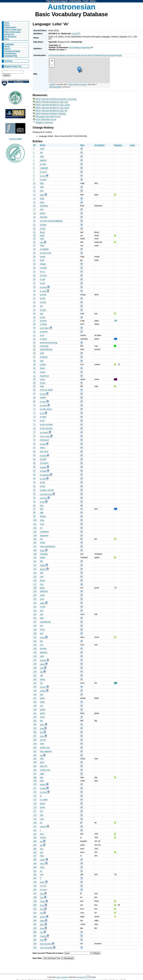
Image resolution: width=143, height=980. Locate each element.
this (42, 811)
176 (35, 807)
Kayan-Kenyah (109, 55)
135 (35, 652)
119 (35, 591)
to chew (43, 287)
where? (43, 827)
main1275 (76, 34)
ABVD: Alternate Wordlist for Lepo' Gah (52, 102)
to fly (42, 524)
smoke (43, 691)
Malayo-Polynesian (68, 55)
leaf (42, 573)
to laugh (43, 268)
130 (35, 633)
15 (34, 202)
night (42, 774)
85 (34, 463)
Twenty (43, 936)
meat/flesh (44, 532)
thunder (43, 648)
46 (34, 317)
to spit (43, 279)
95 (34, 502)
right (42, 156)
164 (35, 762)
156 (35, 732)
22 (34, 229)
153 (35, 721)
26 (34, 242)
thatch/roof (44, 376)
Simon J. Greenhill (62, 977)
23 (34, 232)
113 (35, 569)
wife (42, 361)
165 (35, 766)
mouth (43, 257)
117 (35, 584)
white (42, 702)
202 (35, 913)
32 (34, 264)
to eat (42, 283)
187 (35, 856)
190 (35, 867)
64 (34, 383)
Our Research (10, 37)
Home (7, 23)
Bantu (93, 1)
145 (35, 691)
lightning (44, 652)
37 (34, 283)
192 (35, 874)
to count (43, 890)
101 (35, 524)
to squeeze (45, 475)
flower (43, 580)
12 (34, 191)
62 (34, 376)
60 (34, 368)
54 (34, 346)
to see (43, 317)
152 (35, 717)
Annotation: (100, 145)
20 (34, 221)
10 (34, 183)
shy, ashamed (46, 751)
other (42, 867)
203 (35, 917)
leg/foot (43, 160)
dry (41, 672)
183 (35, 834)
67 (34, 394)
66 (34, 390)
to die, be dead (46, 425)
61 (34, 372)
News (7, 39)
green (42, 713)
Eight (42, 921)
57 (34, 357)
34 (34, 272)
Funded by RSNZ (15, 139)
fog (41, 641)
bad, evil (44, 766)
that (42, 815)
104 (35, 536)
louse (42, 551)
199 (35, 901)
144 (35, 687)
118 (35, 588)
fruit (42, 584)
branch (43, 569)
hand (42, 149)
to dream (44, 332)
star (42, 633)
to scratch (44, 433)
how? (42, 882)
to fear (43, 229)
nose (42, 246)
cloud (42, 638)
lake (42, 618)
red (41, 706)
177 (35, 811)
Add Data (8, 61)
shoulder (44, 217)
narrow (43, 740)
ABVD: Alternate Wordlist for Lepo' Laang (53, 105)
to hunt (43, 402)
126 (35, 618)
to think (43, 225)
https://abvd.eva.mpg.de (57, 1)
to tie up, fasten (46, 390)
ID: (35, 145)
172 (35, 792)
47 (34, 321)
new (42, 759)
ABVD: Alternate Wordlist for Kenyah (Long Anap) (56, 99)
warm (42, 664)
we (41, 841)
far (41, 823)
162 (35, 755)
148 (35, 702)
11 (34, 187)
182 (35, 830)
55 (34, 349)
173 (35, 796)
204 (35, 920)
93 (34, 494)
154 (35, 724)
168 (35, 777)
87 (34, 471)
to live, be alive (46, 428)
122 (35, 603)
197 (35, 893)
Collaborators (10, 27)
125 (35, 614)
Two (42, 898)
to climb (43, 792)
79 (34, 440)
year (42, 781)
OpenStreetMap (55, 87)
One (42, 894)
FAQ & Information (12, 32)
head (42, 236)
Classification (10, 54)
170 (35, 784)
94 (34, 498)
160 (35, 748)
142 (35, 679)
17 (34, 209)
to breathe (44, 249)
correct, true (45, 770)
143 (35, 683)
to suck (43, 302)
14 (34, 199)
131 (35, 637)
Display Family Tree (13, 66)
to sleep (43, 324)
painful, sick (45, 748)
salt (42, 614)
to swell (43, 471)
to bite (43, 298)
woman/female (46, 349)
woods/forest (45, 622)
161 (35, 751)
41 (34, 298)
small (42, 717)
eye (42, 314)
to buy (43, 486)
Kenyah (119, 55)
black (42, 698)
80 (34, 444)
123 (35, 607)
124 (35, 611)
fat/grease (44, 536)
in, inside (44, 800)
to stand (43, 339)
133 (35, 645)
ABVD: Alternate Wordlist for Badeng (51, 114)
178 (35, 815)
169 (35, 781)
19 (34, 217)
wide (42, 744)
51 (34, 335)
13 (34, 195)
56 (34, 353)
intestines (44, 206)
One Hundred (46, 944)
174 (35, 800)
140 (35, 672)
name (42, 379)
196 (35, 890)
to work (43, 456)
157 (35, 736)
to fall (42, 502)
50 (34, 332)
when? (43, 785)
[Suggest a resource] (44, 122)
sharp (42, 448)
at (41, 796)
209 (35, 944)
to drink (43, 295)
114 (35, 573)
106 (35, 543)
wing (42, 520)
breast (43, 213)
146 (35, 694)
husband (44, 357)
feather (43, 516)
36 (34, 279)
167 (35, 774)
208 (35, 940)
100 (35, 520)
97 (34, 509)
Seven (43, 917)
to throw (43, 498)
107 (35, 546)
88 (34, 475)
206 (35, 932)
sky (41, 626)
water (42, 603)
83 (34, 455)
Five (42, 909)
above (43, 804)
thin (42, 732)
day (42, 777)
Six (41, 913)
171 (35, 788)
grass (42, 588)
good (42, 762)
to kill (42, 421)
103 (35, 532)
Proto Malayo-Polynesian (80, 48)
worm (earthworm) (48, 546)
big (41, 721)
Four (42, 905)
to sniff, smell (46, 253)
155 (35, 728)
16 (34, 206)
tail (41, 539)
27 (34, 246)
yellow (43, 710)
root (42, 577)
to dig (42, 482)
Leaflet (52, 84)
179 (35, 819)
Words (7, 47)
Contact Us (9, 34)
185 (35, 841)
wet (42, 675)
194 (35, 882)
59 (34, 365)
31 (34, 260)
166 (35, 770)
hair (42, 242)
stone (42, 595)
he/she (43, 837)
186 (35, 849)
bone (42, 202)
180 (35, 823)
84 (34, 459)
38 (34, 287)
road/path (44, 168)
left (41, 153)
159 (35, 744)
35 (34, 276)
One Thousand (46, 948)
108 (35, 550)
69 (34, 401)
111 (35, 561)
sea (42, 611)
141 (35, 675)
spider (43, 557)
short (42, 725)
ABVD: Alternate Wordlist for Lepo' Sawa (52, 108)
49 (34, 328)
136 (35, 656)
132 (35, 641)
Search (7, 49)
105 (35, 539)
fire (41, 683)
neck (42, 239)
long (42, 729)
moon (42, 630)
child (42, 353)
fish (42, 561)
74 (34, 421)
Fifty (42, 940)
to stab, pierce (46, 409)
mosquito (44, 554)
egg (42, 512)
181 (35, 826)
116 (35, 580)
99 (34, 516)
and (42, 874)
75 (34, 425)
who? (42, 864)
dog (42, 506)
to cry (42, 272)
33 (34, 268)
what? (43, 860)
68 (34, 398)
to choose (44, 463)
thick (42, 736)
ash (42, 694)
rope (42, 386)
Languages (9, 44)
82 (34, 452)
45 (34, 314)
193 (35, 878)
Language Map (11, 56)
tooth (42, 260)
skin (42, 191)
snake (43, 543)
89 (34, 479)
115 (35, 577)
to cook (43, 291)
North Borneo (82, 55)
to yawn (43, 321)
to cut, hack (45, 436)
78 (34, 436)
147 (35, 698)
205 (35, 924)
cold (42, 668)
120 (35, 595)
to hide (43, 788)
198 (35, 897)
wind (42, 656)
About (7, 25)
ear (41, 306)
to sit (42, 335)
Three (43, 901)
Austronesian (75, 1)
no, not (43, 886)
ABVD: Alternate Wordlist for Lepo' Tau (51, 111)
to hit (42, 413)
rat (41, 528)
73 (34, 417)
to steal (43, 417)
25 (34, 239)
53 (34, 343)
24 (34, 236)
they (42, 856)
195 (35, 886)
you (42, 849)
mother (43, 365)
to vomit (43, 276)
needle (43, 398)
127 (35, 622)
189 (35, 863)
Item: (83, 145)
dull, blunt (44, 452)
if (41, 878)
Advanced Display (12, 51)
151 (35, 713)
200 (35, 905)
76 (34, 428)
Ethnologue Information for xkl (48, 117)
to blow (43, 660)
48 (34, 324)
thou (42, 834)
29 (34, 253)
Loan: (132, 145)
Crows (86, 1)
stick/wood (44, 440)
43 (34, 306)
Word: (43, 145)
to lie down (45, 328)
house (43, 372)
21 (34, 225)
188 (35, 860)
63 (34, 379)
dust (42, 187)
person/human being (49, 343)
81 (34, 448)
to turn (43, 176)
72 (34, 413)
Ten (42, 932)
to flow (43, 607)
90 (34, 482)
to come (43, 172)
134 (35, 648)
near (42, 819)
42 (34, 302)
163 (35, 759)
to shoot (43, 406)
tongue (43, 264)
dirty (42, 183)
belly (42, 199)
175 (35, 804)
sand (42, 599)
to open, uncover (47, 490)
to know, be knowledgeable (51, 221)
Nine (42, 925)
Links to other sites (13, 30)
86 (34, 467)
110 (35, 557)
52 (34, 339)
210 (35, 947)
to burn (43, 687)
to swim (43, 180)
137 (35, 660)
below (43, 807)
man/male (44, 346)
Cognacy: (118, 145)
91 (34, 486)
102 (35, 528)
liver (42, 209)
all (41, 871)
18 (34, 213)
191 (35, 871)
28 (34, 249)
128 (35, 626)
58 (34, 361)
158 (35, 740)
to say (43, 383)
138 (35, 664)
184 (35, 837)
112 (35, 565)
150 (35, 710)
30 (34, 257)
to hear (43, 310)
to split (43, 444)
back (42, 195)
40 (34, 295)
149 (35, 706)
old (41, 756)
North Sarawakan (95, 55)
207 (35, 936)
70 (34, 405)
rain (42, 645)
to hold (43, 479)
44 (34, 310)
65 (34, 386)
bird (42, 509)
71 (34, 409)
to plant (43, 459)
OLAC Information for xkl (46, 120)
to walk (43, 164)
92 (34, 490)
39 (34, 291)
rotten (42, 565)
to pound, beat (46, 494)
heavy (43, 679)
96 (34, 506)
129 (35, 630)
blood (42, 232)
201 (35, 909)
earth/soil (44, 591)
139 (35, 668)
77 (34, 432)
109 (35, 554)
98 (34, 512)
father (42, 368)
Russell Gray (82, 977)
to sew (43, 394)
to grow (43, 467)
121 (35, 599)
